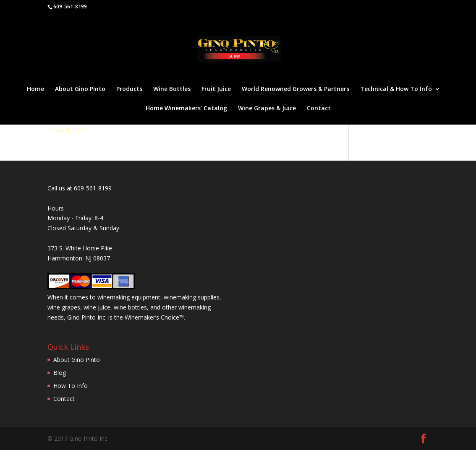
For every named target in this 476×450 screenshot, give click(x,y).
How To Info (71, 386)
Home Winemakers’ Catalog (186, 109)
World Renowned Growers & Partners (296, 89)
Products (129, 89)
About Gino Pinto (80, 89)
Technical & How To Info (396, 89)
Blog (60, 373)
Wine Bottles (172, 89)
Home (35, 89)
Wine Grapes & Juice (267, 109)
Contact (319, 109)
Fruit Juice (216, 89)
